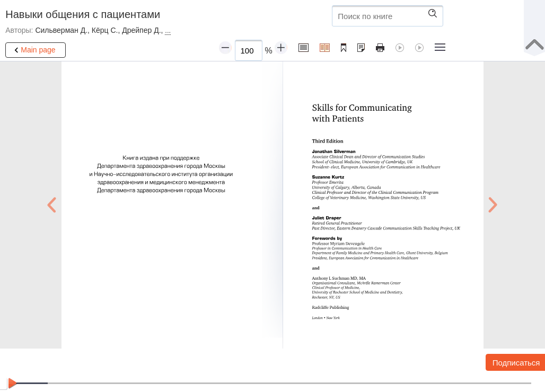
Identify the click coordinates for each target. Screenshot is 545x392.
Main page (33, 50)
